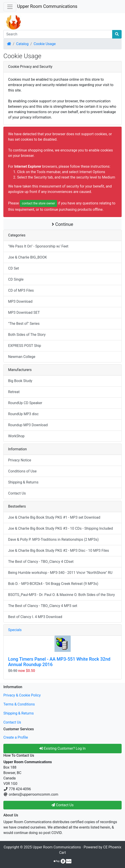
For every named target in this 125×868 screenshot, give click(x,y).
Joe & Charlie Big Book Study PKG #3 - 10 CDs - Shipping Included (60, 528)
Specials (15, 630)
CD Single (16, 279)
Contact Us (17, 493)
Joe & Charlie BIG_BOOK (27, 257)
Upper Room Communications (47, 6)
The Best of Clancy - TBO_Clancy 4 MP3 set (43, 606)
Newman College (22, 357)
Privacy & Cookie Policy (22, 695)
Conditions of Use (22, 471)
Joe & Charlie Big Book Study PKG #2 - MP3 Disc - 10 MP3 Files (59, 551)
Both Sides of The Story (27, 335)
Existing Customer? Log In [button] (62, 748)
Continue (62, 224)
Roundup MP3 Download (28, 425)
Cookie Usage (45, 44)
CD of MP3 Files (21, 290)
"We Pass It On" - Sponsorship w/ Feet (38, 246)
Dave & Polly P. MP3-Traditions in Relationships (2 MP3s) (53, 539)
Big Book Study (20, 381)
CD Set (14, 268)
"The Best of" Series (24, 324)
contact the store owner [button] (38, 203)
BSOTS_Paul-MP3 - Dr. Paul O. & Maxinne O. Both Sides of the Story (61, 595)
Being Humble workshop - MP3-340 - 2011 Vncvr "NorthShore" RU (60, 573)
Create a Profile (16, 737)
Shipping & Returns (23, 482)
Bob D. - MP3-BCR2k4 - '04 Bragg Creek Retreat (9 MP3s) (53, 584)
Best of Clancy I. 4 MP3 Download (35, 617)
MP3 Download (20, 301)
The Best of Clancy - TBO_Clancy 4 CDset (41, 562)
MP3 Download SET (24, 313)
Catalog (22, 44)
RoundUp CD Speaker (25, 403)
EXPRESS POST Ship (25, 346)
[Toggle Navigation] (10, 7)
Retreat (14, 392)
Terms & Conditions (19, 704)
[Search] (58, 34)
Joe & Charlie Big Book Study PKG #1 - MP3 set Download (54, 517)
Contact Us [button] (62, 805)
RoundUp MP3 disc (23, 414)
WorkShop (16, 436)
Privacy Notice (20, 460)
